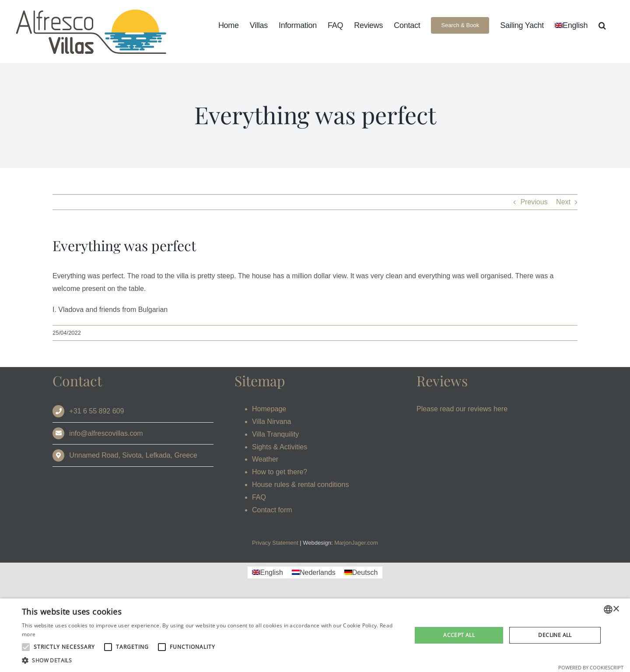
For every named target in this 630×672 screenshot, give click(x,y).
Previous (534, 202)
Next (563, 202)
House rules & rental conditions (300, 485)
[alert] (315, 635)
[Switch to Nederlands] (314, 573)
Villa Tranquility (275, 434)
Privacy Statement (275, 543)
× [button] (616, 609)
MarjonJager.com (356, 543)
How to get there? (280, 472)
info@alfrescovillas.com (106, 433)
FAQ (259, 497)
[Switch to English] (267, 573)
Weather (265, 459)
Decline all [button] (555, 635)
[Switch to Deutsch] (361, 573)
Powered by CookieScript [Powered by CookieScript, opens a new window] (591, 667)
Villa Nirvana (272, 422)
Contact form (272, 510)
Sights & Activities (280, 447)
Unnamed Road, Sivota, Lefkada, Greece (133, 455)
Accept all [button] (459, 635)
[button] (602, 25)
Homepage (269, 409)
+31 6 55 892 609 (96, 411)
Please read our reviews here (462, 409)
